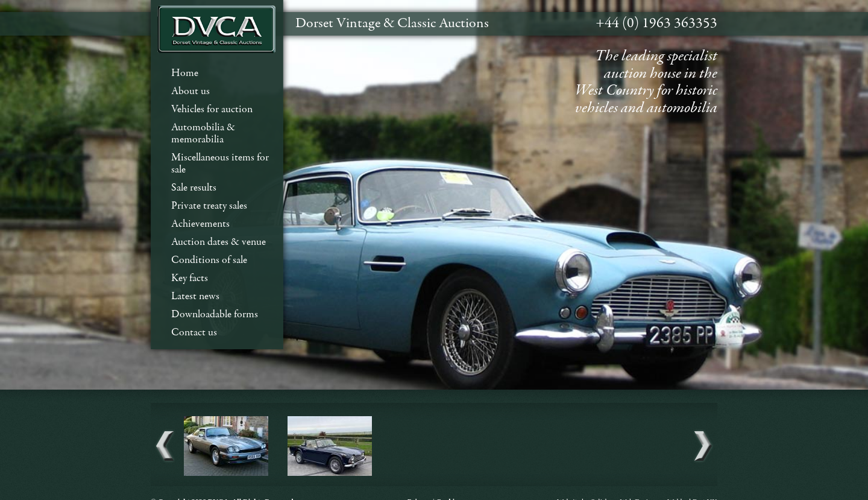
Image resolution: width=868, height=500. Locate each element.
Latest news (195, 296)
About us (190, 91)
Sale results (194, 188)
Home (185, 73)
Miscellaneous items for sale (220, 164)
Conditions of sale (209, 260)
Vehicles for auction (212, 109)
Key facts (190, 278)
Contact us (194, 333)
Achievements (200, 224)
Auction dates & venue (219, 242)
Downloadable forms (215, 315)
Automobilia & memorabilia (203, 134)
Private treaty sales (209, 206)
